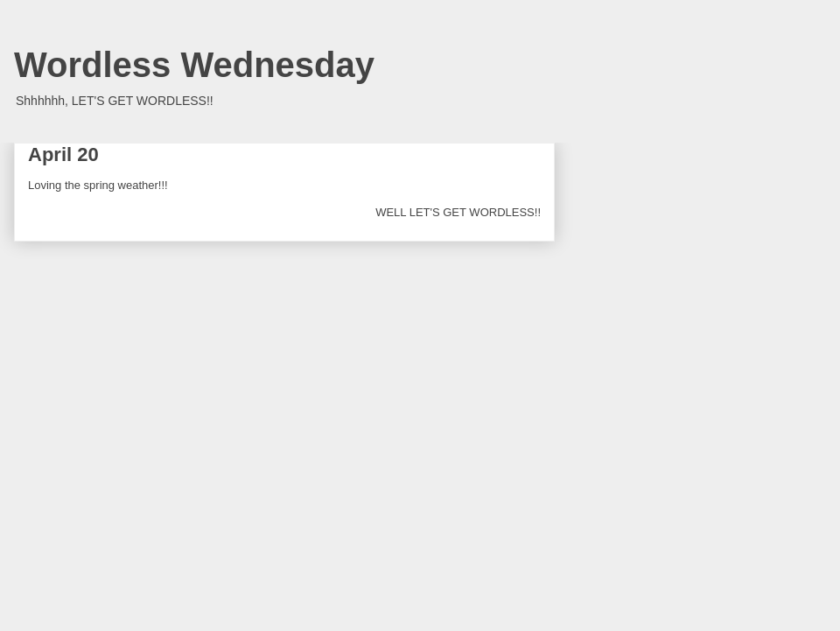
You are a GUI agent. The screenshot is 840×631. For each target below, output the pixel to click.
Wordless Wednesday (194, 65)
